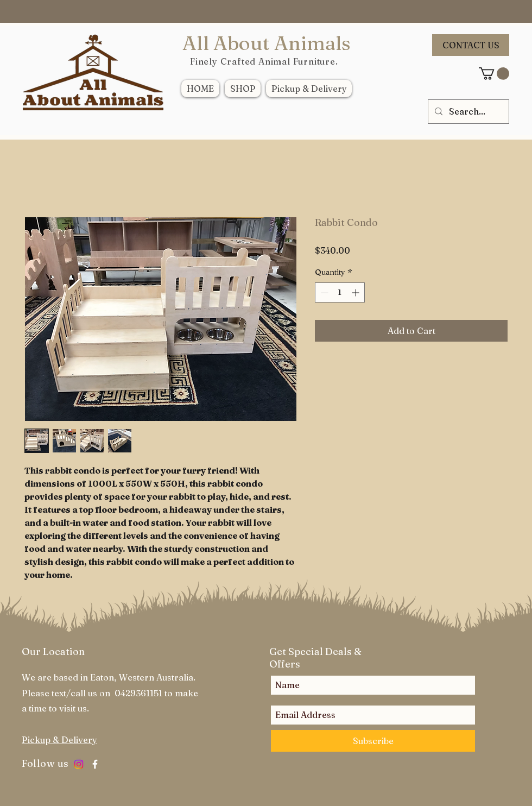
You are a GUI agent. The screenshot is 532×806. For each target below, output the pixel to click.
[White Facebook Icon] (95, 764)
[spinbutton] (340, 292)
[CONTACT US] (471, 45)
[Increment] (356, 292)
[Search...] (467, 112)
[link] (494, 74)
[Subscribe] (373, 741)
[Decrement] (323, 292)
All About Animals (266, 43)
